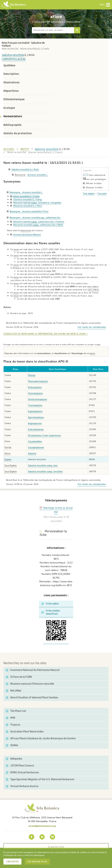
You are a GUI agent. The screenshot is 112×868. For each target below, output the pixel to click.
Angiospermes (35, 423)
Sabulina (7, 55)
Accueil (9, 149)
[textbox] (53, 30)
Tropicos (13, 725)
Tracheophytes (35, 405)
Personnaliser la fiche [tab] (53, 533)
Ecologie (9, 108)
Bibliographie (12, 125)
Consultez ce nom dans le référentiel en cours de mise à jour (44, 334)
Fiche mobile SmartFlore (51, 612)
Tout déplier (89, 193)
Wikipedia (14, 759)
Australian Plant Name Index (25, 732)
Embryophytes (35, 387)
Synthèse (9, 65)
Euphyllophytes (35, 411)
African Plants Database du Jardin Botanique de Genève (41, 738)
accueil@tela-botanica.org (42, 826)
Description (11, 74)
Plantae (32, 375)
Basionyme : (26, 192)
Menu (105, 5)
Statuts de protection (18, 133)
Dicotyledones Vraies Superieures (44, 435)
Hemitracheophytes (38, 399)
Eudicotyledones (36, 429)
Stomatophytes (35, 393)
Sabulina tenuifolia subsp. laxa (43, 465)
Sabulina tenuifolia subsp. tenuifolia (45, 471)
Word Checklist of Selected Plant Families (32, 698)
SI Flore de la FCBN (19, 677)
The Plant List (16, 711)
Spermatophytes (36, 417)
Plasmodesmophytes (38, 381)
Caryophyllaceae (14, 59)
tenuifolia (18, 55)
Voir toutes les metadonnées (92, 327)
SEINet (12, 745)
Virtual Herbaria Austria (22, 786)
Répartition (11, 91)
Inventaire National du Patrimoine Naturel (33, 670)
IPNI (11, 718)
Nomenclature (13, 116)
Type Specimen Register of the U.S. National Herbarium (40, 779)
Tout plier (102, 193)
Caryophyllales (35, 441)
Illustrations (11, 82)
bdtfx (25, 149)
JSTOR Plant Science (20, 766)
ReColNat (14, 691)
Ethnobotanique (14, 99)
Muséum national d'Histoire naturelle (30, 684)
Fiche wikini (50, 604)
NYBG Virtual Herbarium (22, 773)
